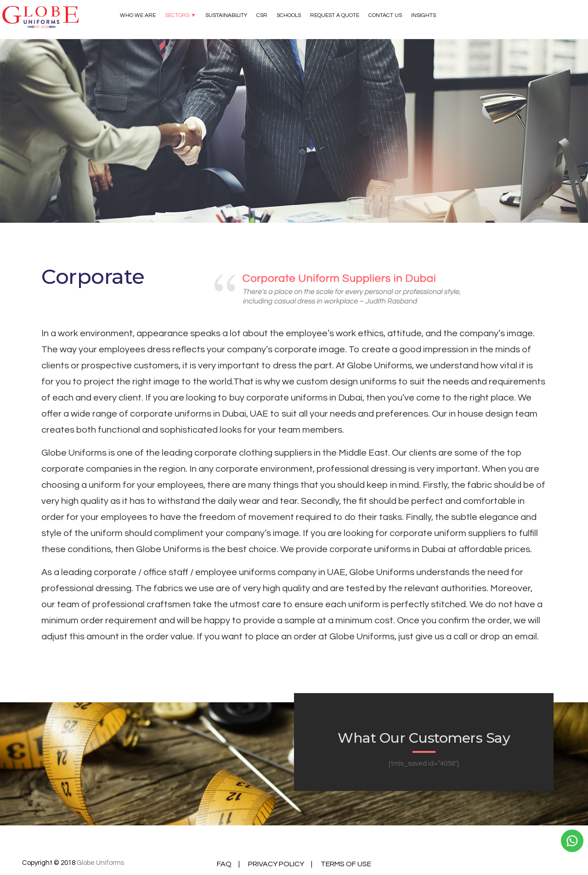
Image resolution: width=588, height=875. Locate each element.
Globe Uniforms (100, 863)
